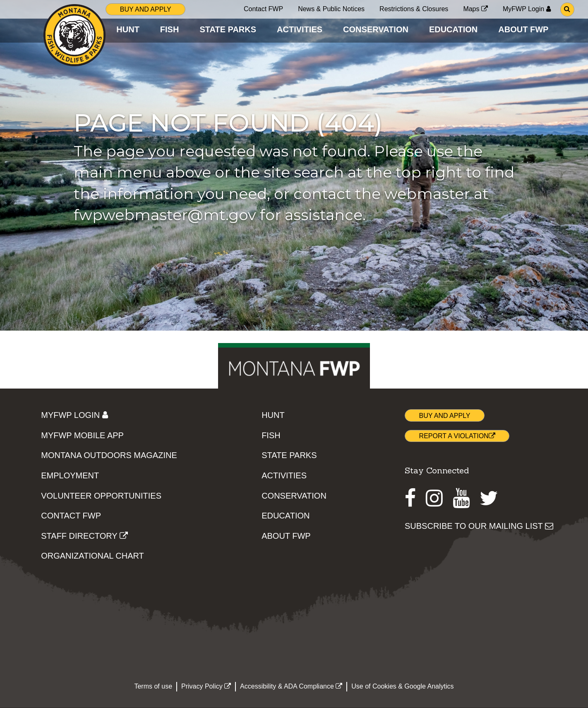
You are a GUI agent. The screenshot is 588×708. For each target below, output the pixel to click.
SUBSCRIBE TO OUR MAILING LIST (479, 526)
